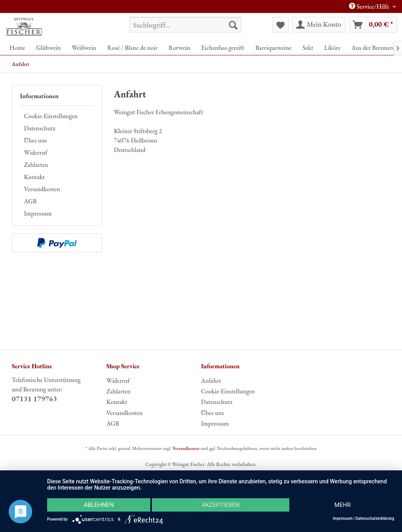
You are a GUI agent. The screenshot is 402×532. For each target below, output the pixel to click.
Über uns (35, 140)
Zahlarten (36, 165)
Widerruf (36, 153)
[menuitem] (185, 25)
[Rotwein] (179, 48)
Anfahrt (211, 381)
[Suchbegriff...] (185, 25)
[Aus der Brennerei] (374, 48)
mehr (343, 505)
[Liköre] (332, 48)
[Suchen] (233, 25)
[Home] (17, 48)
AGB (30, 201)
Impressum (38, 213)
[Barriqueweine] (273, 48)
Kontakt (34, 177)
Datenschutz (40, 128)
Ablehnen (99, 505)
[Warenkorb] (373, 25)
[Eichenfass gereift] (223, 48)
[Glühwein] (48, 48)
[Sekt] (308, 48)
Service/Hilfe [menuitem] (370, 6)
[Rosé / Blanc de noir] (132, 48)
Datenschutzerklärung (375, 518)
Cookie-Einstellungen (51, 116)
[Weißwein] (84, 48)
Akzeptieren (221, 505)
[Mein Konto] (319, 25)
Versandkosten (42, 189)
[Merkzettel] (280, 25)
